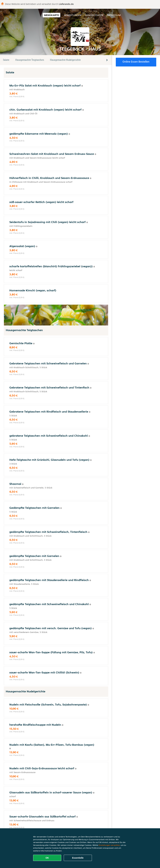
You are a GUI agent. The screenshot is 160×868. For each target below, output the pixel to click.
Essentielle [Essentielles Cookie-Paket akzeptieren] (78, 858)
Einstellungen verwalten (109, 845)
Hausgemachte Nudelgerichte (65, 60)
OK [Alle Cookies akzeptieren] (47, 858)
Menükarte (51, 15)
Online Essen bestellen (136, 62)
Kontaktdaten (94, 15)
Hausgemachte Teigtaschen (30, 60)
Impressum (114, 15)
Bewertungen (73, 15)
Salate (6, 60)
